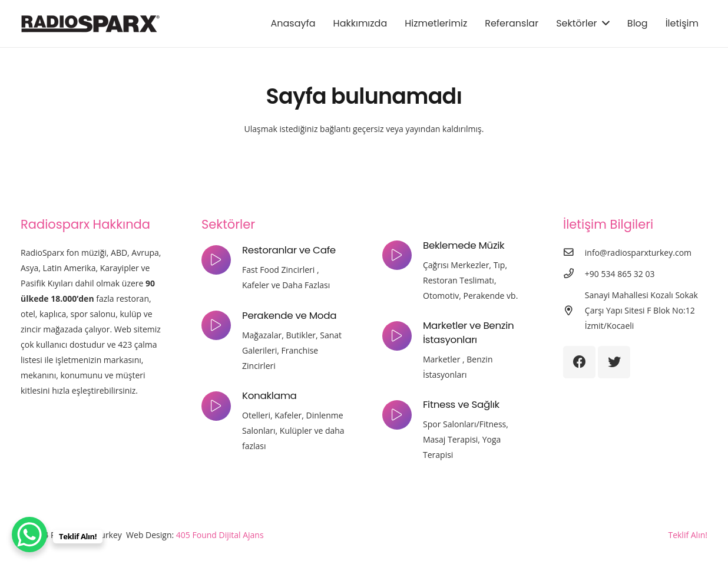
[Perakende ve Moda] (222, 325)
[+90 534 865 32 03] (574, 274)
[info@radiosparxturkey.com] (574, 253)
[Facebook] (579, 362)
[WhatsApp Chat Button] (29, 535)
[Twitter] (614, 362)
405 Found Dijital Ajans (220, 535)
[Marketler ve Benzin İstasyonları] (403, 336)
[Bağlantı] (90, 24)
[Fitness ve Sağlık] (403, 415)
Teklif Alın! (688, 535)
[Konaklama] (222, 406)
